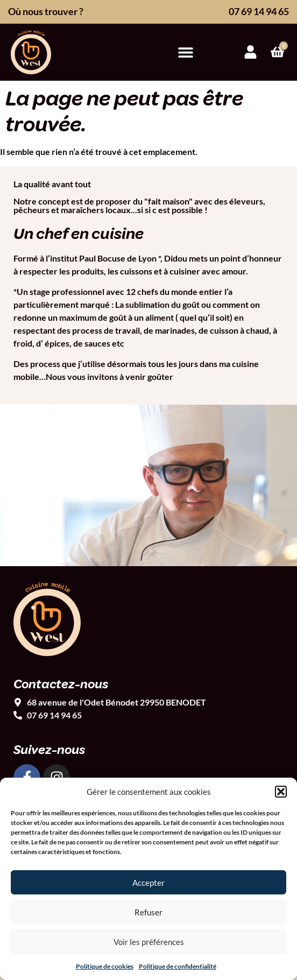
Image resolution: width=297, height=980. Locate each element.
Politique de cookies (105, 966)
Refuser (148, 912)
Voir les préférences (149, 942)
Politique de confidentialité (178, 966)
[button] (281, 792)
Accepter (148, 883)
